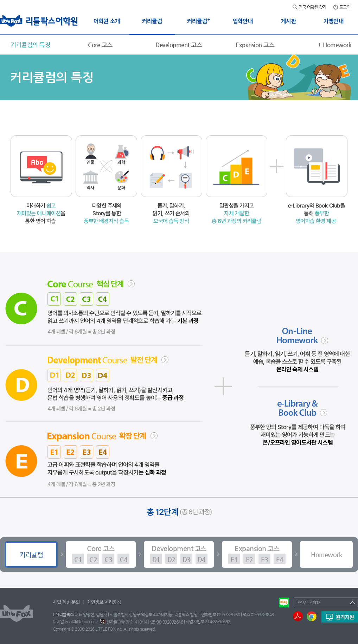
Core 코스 (100, 45)
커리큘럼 (31, 554)
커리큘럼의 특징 (30, 45)
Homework (334, 45)
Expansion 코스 (255, 45)
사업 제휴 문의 (66, 602)
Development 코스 (179, 45)
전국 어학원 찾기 (312, 7)
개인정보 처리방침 (104, 602)
